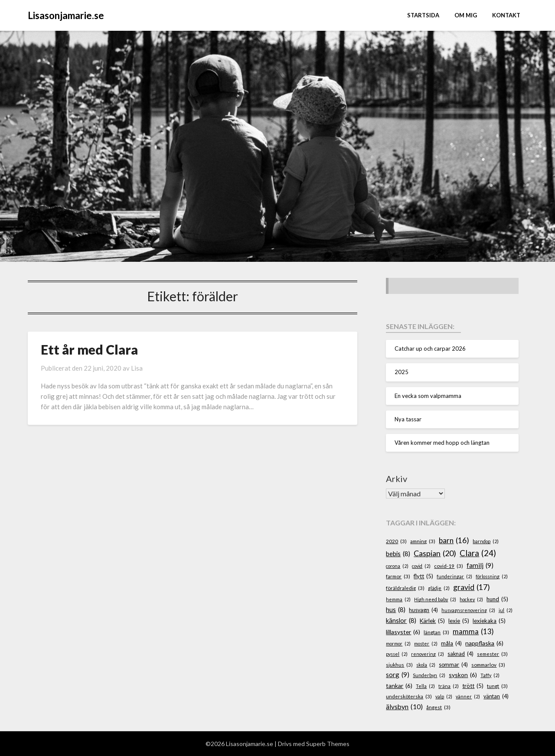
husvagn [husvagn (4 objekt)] (423, 610)
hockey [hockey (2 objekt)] (471, 599)
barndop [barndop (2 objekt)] (486, 541)
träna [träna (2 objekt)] (449, 686)
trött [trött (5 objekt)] (473, 686)
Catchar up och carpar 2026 (430, 349)
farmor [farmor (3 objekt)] (398, 576)
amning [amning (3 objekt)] (423, 541)
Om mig (466, 15)
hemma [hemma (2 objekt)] (398, 599)
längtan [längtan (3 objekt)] (436, 632)
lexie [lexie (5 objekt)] (459, 621)
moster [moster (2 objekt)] (426, 644)
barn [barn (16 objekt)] (454, 541)
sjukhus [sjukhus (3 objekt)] (399, 665)
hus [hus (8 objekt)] (396, 610)
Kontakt (506, 15)
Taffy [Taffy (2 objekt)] (490, 675)
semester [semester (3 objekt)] (492, 654)
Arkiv (397, 479)
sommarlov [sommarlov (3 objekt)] (488, 665)
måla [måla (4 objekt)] (451, 644)
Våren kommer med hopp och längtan (442, 443)
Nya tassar (408, 419)
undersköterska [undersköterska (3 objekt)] (409, 696)
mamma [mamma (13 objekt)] (473, 632)
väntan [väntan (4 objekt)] (496, 697)
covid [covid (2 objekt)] (421, 566)
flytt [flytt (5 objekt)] (423, 577)
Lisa (137, 368)
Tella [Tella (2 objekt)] (425, 686)
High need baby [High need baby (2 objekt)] (435, 599)
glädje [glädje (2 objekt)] (439, 588)
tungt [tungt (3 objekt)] (497, 686)
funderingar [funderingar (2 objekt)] (454, 576)
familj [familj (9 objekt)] (480, 565)
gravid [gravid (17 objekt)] (472, 587)
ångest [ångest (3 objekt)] (438, 707)
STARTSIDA (423, 15)
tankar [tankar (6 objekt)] (399, 686)
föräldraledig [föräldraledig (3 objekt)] (405, 588)
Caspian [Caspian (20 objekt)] (435, 553)
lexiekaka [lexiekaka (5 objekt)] (489, 621)
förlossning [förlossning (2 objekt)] (492, 576)
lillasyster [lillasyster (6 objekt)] (403, 632)
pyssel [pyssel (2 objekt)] (397, 654)
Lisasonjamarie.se (66, 15)
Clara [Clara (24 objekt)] (478, 553)
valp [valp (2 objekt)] (444, 696)
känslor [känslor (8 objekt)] (401, 621)
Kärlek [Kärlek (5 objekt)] (432, 621)
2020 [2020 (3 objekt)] (396, 541)
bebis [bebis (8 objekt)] (398, 554)
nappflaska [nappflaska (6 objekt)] (484, 644)
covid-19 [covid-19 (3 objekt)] (449, 566)
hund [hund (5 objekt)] (497, 600)
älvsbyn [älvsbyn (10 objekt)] (404, 707)
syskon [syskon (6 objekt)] (463, 675)
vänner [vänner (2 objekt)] (468, 696)
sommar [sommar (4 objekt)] (453, 665)
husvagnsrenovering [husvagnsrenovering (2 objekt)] (468, 610)
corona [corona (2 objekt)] (397, 566)
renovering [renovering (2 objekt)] (428, 654)
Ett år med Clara (89, 349)
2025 (402, 372)
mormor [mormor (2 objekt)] (398, 644)
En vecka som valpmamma (428, 396)
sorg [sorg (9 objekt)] (398, 675)
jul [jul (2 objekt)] (506, 610)
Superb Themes (328, 744)
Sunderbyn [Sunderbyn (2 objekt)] (429, 675)
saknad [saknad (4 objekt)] (460, 654)
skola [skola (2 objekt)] (426, 665)
